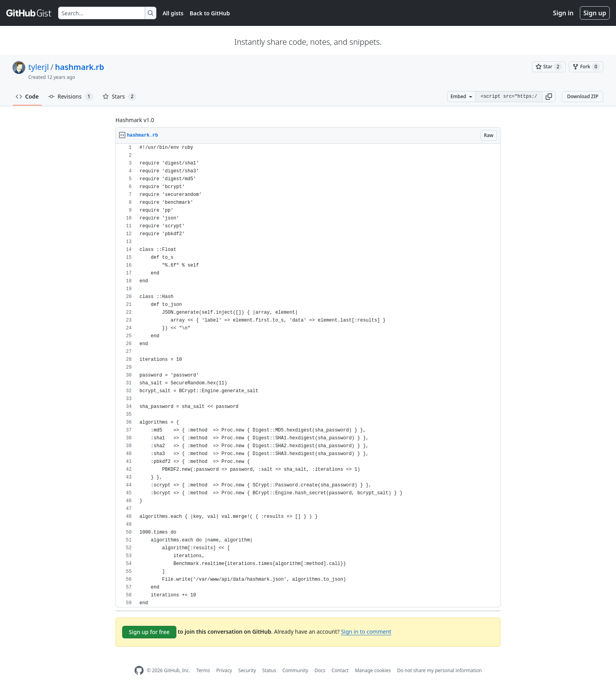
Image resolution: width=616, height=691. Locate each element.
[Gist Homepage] (29, 13)
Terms (203, 670)
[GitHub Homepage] (139, 670)
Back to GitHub (210, 13)
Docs (320, 670)
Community (295, 670)
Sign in (563, 13)
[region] (308, 376)
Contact (340, 670)
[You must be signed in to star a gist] (549, 67)
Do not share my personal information (440, 670)
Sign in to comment (366, 632)
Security (247, 670)
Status (269, 670)
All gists (173, 13)
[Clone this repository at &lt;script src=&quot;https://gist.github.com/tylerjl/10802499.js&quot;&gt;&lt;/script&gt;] (509, 97)
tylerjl (38, 67)
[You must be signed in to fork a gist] (586, 67)
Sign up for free (149, 632)
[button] (549, 97)
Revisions (71, 97)
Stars (119, 97)
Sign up (595, 13)
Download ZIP (583, 96)
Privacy (224, 670)
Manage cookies (373, 670)
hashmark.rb (80, 67)
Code (27, 96)
